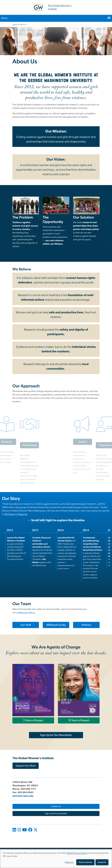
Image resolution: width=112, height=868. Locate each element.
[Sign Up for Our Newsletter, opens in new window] (56, 735)
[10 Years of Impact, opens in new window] (79, 720)
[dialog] (56, 859)
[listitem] (17, 560)
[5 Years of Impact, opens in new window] (33, 720)
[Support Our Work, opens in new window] (26, 766)
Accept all (102, 862)
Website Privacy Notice (77, 853)
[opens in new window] (15, 832)
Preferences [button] (69, 862)
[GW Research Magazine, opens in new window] (16, 514)
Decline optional (85, 862)
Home (15, 24)
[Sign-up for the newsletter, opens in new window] (56, 813)
